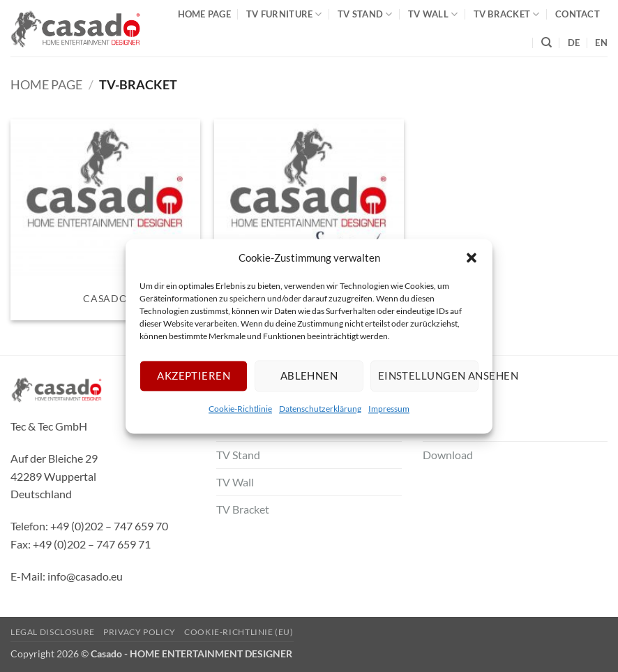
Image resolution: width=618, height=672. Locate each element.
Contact (578, 14)
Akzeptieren (194, 375)
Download (448, 455)
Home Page (204, 14)
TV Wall (433, 14)
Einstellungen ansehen (428, 375)
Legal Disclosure (53, 632)
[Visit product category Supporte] (309, 220)
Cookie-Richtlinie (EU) (239, 632)
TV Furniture (284, 14)
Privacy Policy (140, 632)
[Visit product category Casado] (105, 220)
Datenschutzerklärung (320, 409)
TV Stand (365, 14)
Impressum (389, 409)
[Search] (547, 43)
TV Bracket (507, 14)
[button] (472, 257)
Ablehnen (309, 375)
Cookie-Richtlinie (240, 409)
